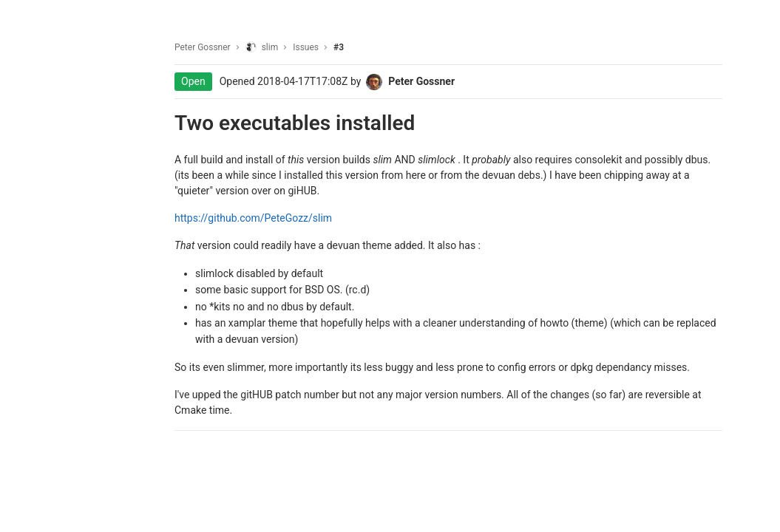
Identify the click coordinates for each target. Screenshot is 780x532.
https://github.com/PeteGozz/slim (253, 218)
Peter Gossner (203, 47)
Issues (306, 47)
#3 (339, 47)
